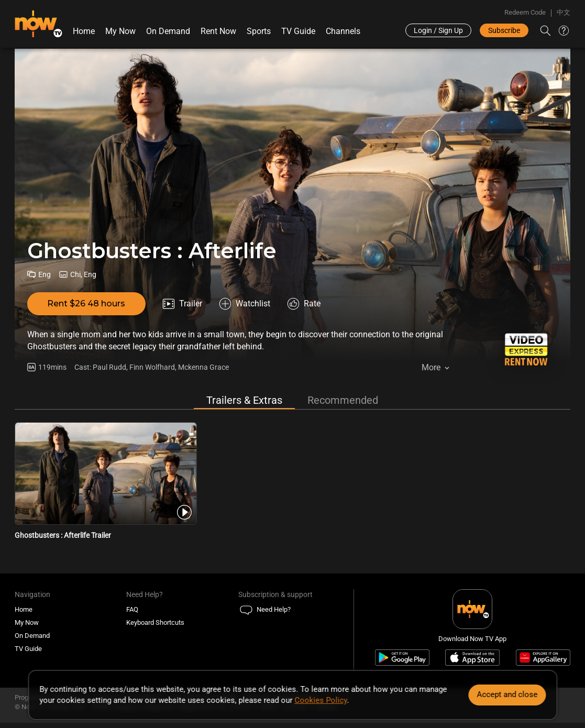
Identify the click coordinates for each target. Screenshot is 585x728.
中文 (564, 12)
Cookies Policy (321, 700)
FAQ (132, 609)
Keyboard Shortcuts (155, 622)
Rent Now (218, 31)
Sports (259, 31)
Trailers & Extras (244, 400)
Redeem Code (525, 12)
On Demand (168, 31)
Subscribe (504, 30)
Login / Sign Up (438, 30)
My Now (120, 31)
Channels (343, 31)
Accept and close (507, 694)
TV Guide (298, 31)
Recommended (343, 400)
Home (84, 31)
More (431, 367)
